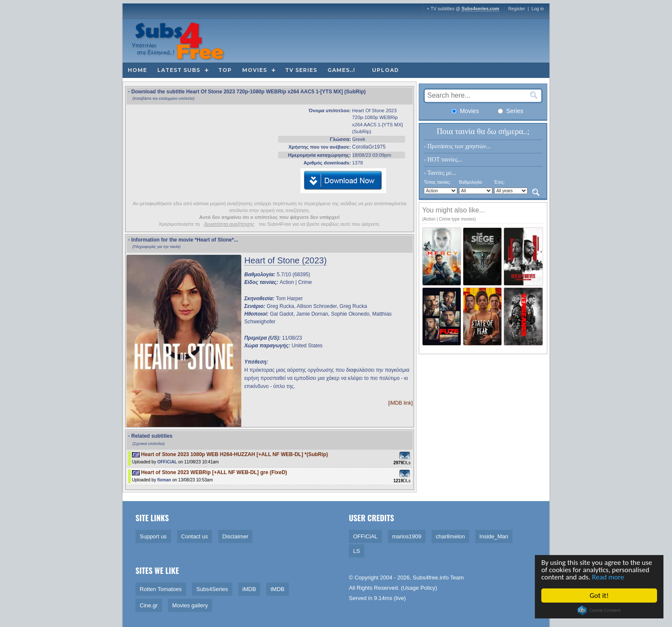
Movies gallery (190, 605)
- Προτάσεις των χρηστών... (457, 146)
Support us (153, 536)
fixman (164, 480)
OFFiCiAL (167, 462)
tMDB (277, 589)
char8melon (450, 536)
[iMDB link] (400, 403)
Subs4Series (212, 589)
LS (357, 551)
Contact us (195, 536)
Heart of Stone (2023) (285, 260)
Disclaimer (235, 536)
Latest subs (179, 70)
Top (225, 70)
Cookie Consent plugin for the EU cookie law (600, 610)
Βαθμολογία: (471, 182)
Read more (609, 578)
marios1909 (407, 536)
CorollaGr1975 (369, 147)
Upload (385, 70)
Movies (255, 70)
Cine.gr (149, 605)
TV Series (301, 70)
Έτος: (499, 182)
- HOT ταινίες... (443, 160)
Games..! (341, 70)
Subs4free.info (431, 578)
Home (137, 70)
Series (510, 111)
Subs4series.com (480, 9)
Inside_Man (494, 536)
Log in (538, 9)
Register (517, 9)
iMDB (249, 589)
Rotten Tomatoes (161, 589)
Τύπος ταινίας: (437, 182)
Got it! (600, 596)
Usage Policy (419, 588)
